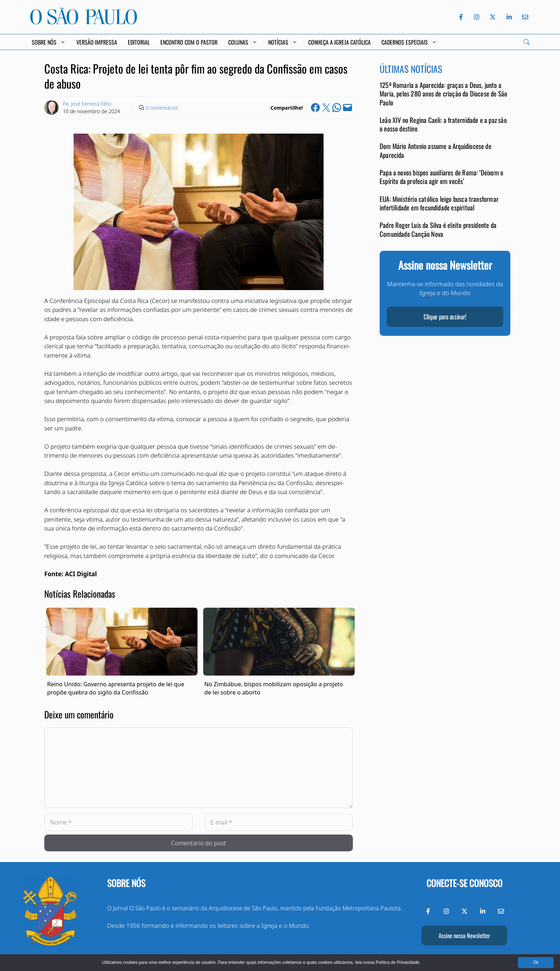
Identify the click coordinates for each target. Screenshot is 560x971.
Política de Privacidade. (398, 962)
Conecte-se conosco (464, 883)
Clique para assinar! (445, 317)
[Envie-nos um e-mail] (524, 17)
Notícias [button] (283, 42)
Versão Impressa (97, 42)
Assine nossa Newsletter (464, 935)
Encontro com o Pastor (189, 42)
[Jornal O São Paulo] (84, 22)
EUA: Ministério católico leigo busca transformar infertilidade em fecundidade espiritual (439, 203)
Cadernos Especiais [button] (409, 42)
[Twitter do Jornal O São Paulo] (493, 17)
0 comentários (162, 108)
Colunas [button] (243, 42)
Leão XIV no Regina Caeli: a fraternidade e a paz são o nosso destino (443, 124)
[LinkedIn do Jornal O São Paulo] (509, 17)
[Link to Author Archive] (51, 108)
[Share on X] (326, 108)
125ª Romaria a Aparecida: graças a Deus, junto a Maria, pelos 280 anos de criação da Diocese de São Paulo (443, 94)
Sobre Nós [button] (49, 42)
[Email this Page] (347, 108)
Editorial (139, 42)
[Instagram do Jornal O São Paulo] (477, 17)
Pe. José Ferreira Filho (87, 104)
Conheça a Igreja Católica (339, 42)
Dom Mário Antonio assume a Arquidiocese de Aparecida (436, 150)
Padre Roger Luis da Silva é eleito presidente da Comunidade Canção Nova (438, 229)
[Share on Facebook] (315, 108)
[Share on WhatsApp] (337, 108)
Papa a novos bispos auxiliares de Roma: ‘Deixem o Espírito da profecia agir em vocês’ (441, 177)
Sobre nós (126, 883)
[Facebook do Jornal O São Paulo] (461, 17)
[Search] (527, 42)
